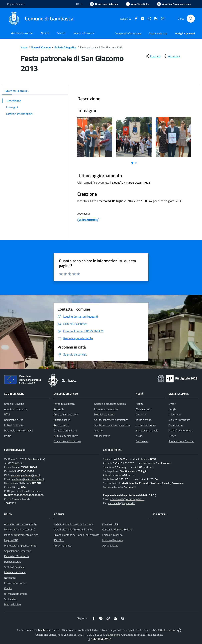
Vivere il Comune (41, 47)
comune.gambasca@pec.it (26, 475)
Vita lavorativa (102, 436)
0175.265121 (16, 463)
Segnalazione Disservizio (18, 551)
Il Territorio (175, 414)
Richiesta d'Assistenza (16, 556)
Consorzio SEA (110, 524)
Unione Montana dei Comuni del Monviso (76, 535)
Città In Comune (167, 630)
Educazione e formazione (67, 441)
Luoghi (173, 409)
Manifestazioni (144, 409)
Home (24, 47)
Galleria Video (176, 425)
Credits (8, 588)
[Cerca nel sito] (191, 19)
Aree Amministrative (16, 409)
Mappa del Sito (12, 604)
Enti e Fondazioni (14, 425)
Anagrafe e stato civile (66, 414)
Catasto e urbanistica (65, 430)
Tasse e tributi (144, 420)
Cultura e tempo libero (66, 436)
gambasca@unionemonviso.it (28, 479)
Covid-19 (141, 414)
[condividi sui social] (153, 56)
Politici (8, 436)
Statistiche (10, 599)
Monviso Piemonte (113, 540)
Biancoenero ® (114, 635)
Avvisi (139, 436)
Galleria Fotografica (180, 420)
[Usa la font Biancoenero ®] (104, 4)
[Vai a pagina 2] (136, 163)
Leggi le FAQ (11, 540)
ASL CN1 (59, 540)
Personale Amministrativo (19, 430)
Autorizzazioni (61, 425)
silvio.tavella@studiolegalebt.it (127, 499)
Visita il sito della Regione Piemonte (73, 524)
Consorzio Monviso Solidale (117, 529)
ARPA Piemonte (62, 546)
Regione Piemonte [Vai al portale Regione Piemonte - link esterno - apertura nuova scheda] (16, 4)
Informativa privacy (15, 572)
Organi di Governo (14, 404)
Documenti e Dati (14, 420)
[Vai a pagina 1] (132, 163)
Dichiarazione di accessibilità (20, 529)
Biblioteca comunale (147, 430)
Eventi (173, 404)
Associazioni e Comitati (182, 441)
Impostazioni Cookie (15, 583)
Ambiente (59, 409)
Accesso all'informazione (128, 33)
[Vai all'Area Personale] (174, 4)
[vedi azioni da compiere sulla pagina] (171, 56)
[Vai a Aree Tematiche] (137, 4)
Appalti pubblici (62, 420)
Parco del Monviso (112, 535)
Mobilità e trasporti (105, 414)
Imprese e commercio (106, 409)
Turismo (98, 430)
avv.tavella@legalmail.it (122, 503)
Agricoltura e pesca (64, 404)
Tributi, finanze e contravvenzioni (112, 425)
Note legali (10, 578)
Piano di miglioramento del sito (21, 535)
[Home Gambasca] (40, 19)
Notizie (140, 404)
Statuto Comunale (14, 567)
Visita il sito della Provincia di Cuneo (73, 529)
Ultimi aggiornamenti (16, 594)
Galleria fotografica (65, 47)
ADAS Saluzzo (110, 546)
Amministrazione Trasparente (20, 524)
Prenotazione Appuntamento (20, 546)
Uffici (7, 414)
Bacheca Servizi (13, 562)
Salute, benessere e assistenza (111, 420)
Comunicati (142, 441)
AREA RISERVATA (99, 639)
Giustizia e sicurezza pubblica (110, 404)
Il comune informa (146, 425)
